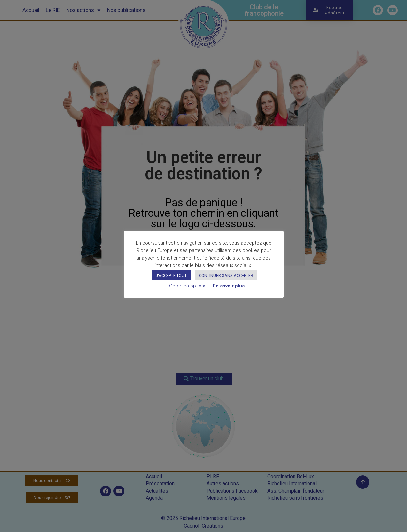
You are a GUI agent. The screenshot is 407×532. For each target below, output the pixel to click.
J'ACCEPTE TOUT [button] (171, 275)
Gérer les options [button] (188, 286)
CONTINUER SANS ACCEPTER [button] (226, 275)
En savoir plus (229, 286)
